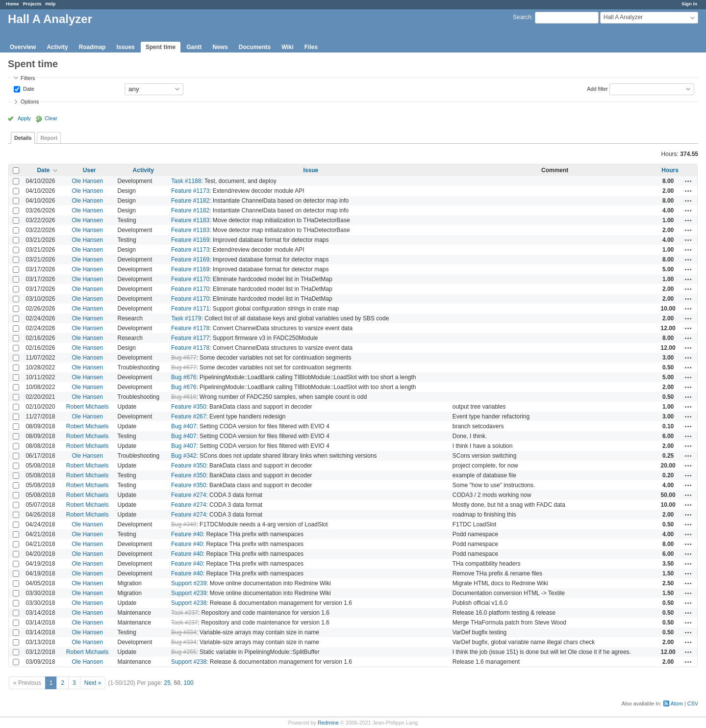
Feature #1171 (190, 309)
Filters (28, 78)
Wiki (288, 47)
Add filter (597, 88)
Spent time (161, 47)
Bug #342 (184, 456)
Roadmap (92, 47)
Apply (24, 118)
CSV (693, 703)
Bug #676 (184, 377)
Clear (51, 118)
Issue (311, 170)
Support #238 (189, 603)
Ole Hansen (87, 181)
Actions (688, 181)
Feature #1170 (190, 279)
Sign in (689, 4)
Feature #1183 (190, 220)
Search (522, 17)
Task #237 (185, 613)
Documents (255, 47)
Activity (57, 47)
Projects (32, 4)
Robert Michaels (88, 407)
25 (167, 683)
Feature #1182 (190, 201)
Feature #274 (189, 495)
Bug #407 (184, 426)
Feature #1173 (190, 191)
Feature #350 (189, 407)
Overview (23, 47)
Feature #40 (187, 534)
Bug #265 (184, 652)
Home (13, 4)
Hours (670, 170)
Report (49, 138)
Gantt (194, 47)
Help (51, 4)
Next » (93, 683)
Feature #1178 (190, 328)
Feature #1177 (190, 338)
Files (311, 47)
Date (28, 88)
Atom (677, 703)
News (220, 47)
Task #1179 (186, 318)
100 (189, 683)
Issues (125, 47)
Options (30, 102)
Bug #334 (184, 632)
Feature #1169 (190, 240)
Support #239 (189, 583)
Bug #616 (184, 397)
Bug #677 (184, 358)
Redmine (328, 723)
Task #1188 (186, 181)
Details (23, 138)
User (89, 170)
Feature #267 (189, 416)
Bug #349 (184, 524)
